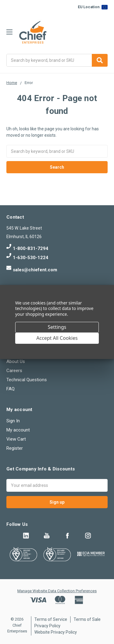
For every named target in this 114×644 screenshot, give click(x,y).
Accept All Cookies (57, 338)
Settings (57, 327)
